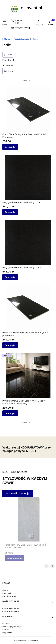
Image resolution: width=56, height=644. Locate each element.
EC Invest (6, 39)
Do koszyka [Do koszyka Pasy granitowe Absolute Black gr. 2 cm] (10, 212)
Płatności (7, 593)
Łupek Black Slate (11, 611)
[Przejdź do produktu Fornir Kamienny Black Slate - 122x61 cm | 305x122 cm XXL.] (29, 520)
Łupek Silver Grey (11, 608)
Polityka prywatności (12, 627)
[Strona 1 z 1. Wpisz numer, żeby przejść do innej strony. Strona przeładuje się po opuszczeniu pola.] (30, 80)
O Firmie (6, 624)
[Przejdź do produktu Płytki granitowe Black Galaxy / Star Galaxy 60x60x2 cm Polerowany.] (28, 376)
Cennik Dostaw (9, 596)
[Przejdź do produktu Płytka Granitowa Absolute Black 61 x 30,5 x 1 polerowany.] (28, 307)
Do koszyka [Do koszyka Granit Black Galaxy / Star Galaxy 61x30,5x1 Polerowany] (10, 147)
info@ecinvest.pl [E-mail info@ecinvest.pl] (23, 28)
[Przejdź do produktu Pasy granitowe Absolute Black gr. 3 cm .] (28, 242)
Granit (35, 39)
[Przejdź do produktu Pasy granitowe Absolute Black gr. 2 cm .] (28, 177)
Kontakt (6, 590)
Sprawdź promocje (18, 494)
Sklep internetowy (25, 640)
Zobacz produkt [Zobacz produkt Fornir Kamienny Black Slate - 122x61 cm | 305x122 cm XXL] (14, 558)
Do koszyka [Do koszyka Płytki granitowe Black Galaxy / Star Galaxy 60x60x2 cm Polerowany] (10, 413)
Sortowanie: (8, 65)
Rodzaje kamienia (21, 39)
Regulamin (7, 633)
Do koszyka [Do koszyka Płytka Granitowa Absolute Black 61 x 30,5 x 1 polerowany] (10, 345)
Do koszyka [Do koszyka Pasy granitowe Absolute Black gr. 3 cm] (10, 277)
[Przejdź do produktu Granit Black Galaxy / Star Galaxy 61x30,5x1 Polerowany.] (28, 109)
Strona (24, 80)
